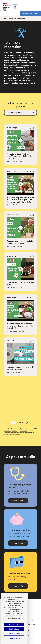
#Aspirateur (11, 256)
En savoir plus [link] (14, 638)
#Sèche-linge (12, 128)
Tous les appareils (14, 112)
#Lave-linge (11, 171)
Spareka (15, 431)
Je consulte (18, 500)
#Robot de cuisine (14, 215)
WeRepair (23, 431)
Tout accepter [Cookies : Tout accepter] (14, 625)
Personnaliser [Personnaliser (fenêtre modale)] (14, 634)
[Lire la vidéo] (21, 141)
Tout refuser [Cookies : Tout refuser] (14, 629)
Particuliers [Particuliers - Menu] (30, 14)
